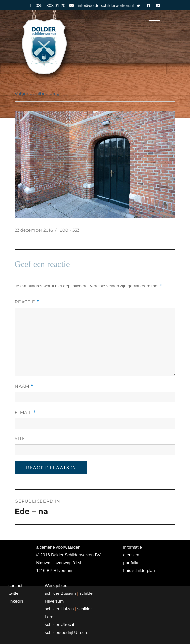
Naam (24, 386)
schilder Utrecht (59, 625)
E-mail (25, 412)
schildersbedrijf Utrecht (66, 632)
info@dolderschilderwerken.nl (101, 5)
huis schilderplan (139, 571)
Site (20, 438)
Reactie (27, 302)
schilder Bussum (60, 593)
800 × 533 (70, 230)
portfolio (131, 563)
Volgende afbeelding (37, 93)
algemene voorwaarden (58, 547)
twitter (14, 593)
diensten (131, 555)
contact (15, 585)
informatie (133, 547)
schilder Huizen (59, 609)
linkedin (16, 601)
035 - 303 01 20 (48, 5)
